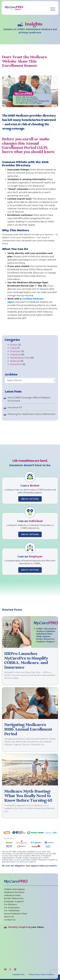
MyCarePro (16, 364)
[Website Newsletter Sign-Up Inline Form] (30, 947)
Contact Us (10, 920)
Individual (15, 355)
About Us (9, 917)
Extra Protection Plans (16, 914)
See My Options (30, 499)
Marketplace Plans (20, 358)
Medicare (15, 361)
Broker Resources (14, 898)
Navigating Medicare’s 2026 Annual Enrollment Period (28, 729)
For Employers (12, 907)
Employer (15, 351)
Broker (14, 345)
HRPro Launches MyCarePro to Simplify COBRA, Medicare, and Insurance (26, 661)
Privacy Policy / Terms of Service (41, 974)
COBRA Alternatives (14, 889)
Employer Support (14, 901)
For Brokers (10, 904)
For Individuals (12, 910)
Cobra (13, 348)
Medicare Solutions (14, 892)
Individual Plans (12, 895)
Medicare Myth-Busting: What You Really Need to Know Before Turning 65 (28, 796)
